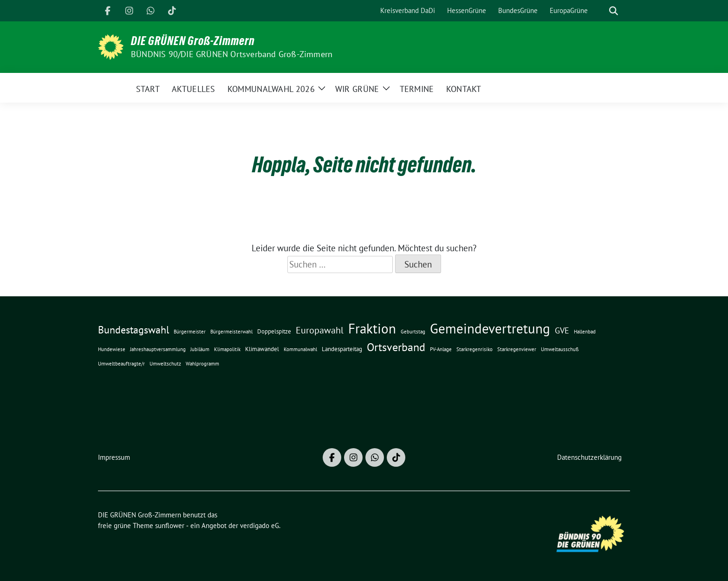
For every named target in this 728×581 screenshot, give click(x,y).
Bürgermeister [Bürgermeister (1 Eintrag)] (190, 332)
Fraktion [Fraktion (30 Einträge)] (372, 329)
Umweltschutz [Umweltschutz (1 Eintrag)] (165, 364)
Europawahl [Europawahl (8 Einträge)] (320, 330)
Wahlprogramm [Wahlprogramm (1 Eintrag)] (202, 364)
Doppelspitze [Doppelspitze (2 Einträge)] (274, 331)
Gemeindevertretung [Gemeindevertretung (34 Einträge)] (490, 328)
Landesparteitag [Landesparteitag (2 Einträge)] (342, 349)
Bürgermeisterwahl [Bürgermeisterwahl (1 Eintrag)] (231, 332)
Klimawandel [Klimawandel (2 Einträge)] (262, 349)
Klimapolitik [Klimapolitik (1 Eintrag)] (227, 349)
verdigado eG (260, 526)
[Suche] (600, 11)
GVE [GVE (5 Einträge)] (562, 330)
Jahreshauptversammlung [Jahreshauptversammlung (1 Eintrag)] (158, 349)
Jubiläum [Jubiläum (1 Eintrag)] (200, 349)
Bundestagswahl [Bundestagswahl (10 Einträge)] (133, 330)
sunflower (170, 526)
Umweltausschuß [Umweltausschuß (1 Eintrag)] (560, 349)
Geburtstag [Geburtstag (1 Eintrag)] (413, 332)
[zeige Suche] (614, 11)
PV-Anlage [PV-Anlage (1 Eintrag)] (441, 349)
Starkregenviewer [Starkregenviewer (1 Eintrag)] (517, 349)
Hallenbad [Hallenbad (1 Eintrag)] (585, 332)
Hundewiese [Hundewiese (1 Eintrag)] (112, 349)
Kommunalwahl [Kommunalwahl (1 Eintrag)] (300, 349)
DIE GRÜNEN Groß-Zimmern (193, 41)
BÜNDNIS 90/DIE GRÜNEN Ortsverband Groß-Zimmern (232, 54)
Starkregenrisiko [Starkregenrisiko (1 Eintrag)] (474, 349)
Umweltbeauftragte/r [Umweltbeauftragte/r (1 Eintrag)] (121, 364)
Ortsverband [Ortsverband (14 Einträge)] (396, 347)
